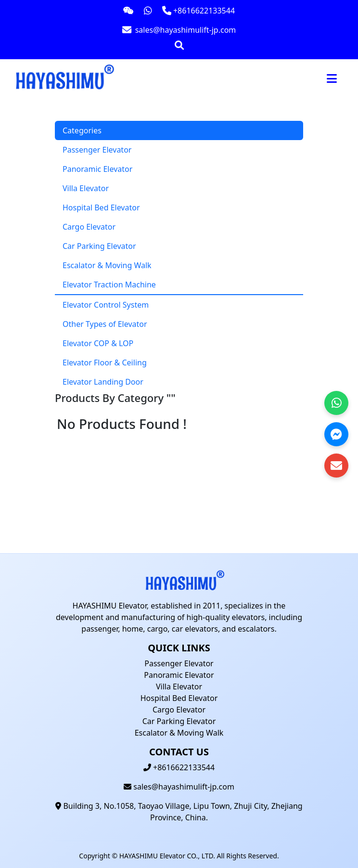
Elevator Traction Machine (109, 285)
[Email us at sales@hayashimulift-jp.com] (179, 30)
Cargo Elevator (89, 227)
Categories (82, 130)
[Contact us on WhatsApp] (148, 10)
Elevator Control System (106, 305)
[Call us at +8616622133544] (198, 11)
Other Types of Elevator (105, 324)
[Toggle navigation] (332, 78)
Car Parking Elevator (99, 246)
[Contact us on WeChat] (128, 10)
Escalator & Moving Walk (107, 265)
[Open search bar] (179, 45)
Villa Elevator (86, 188)
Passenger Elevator (97, 150)
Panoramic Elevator (97, 169)
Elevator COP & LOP (98, 343)
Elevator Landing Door (103, 382)
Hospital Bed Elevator (101, 207)
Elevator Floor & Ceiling (105, 363)
